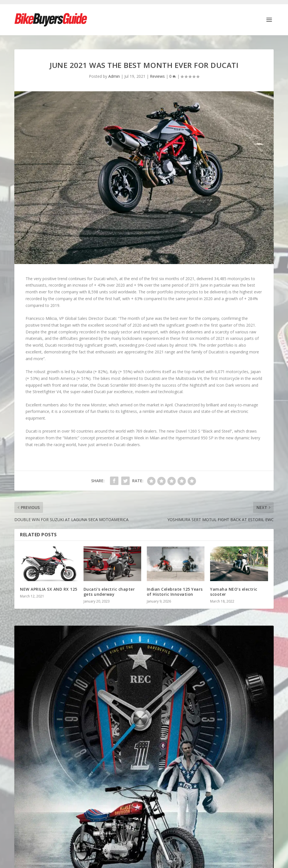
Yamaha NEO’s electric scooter (234, 589)
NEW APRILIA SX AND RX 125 (49, 586)
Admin (114, 73)
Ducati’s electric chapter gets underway (109, 589)
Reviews (157, 73)
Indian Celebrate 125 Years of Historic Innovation (175, 589)
